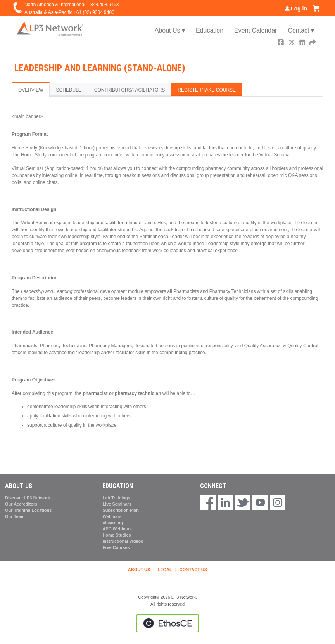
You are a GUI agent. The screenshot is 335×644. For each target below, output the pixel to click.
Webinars (112, 516)
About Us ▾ (170, 30)
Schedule (68, 90)
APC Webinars (117, 529)
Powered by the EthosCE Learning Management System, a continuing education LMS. (167, 623)
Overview (31, 90)
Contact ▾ (301, 30)
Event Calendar (256, 30)
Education (210, 30)
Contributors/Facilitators (130, 90)
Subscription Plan (121, 510)
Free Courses (116, 547)
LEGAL (165, 570)
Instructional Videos (123, 541)
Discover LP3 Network (28, 498)
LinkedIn (302, 43)
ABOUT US (139, 570)
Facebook (281, 43)
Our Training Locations (28, 510)
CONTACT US (193, 570)
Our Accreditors (21, 504)
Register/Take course (207, 90)
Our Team (15, 516)
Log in (299, 9)
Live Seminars (117, 504)
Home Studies (117, 535)
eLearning (113, 523)
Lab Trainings (116, 498)
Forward (313, 43)
